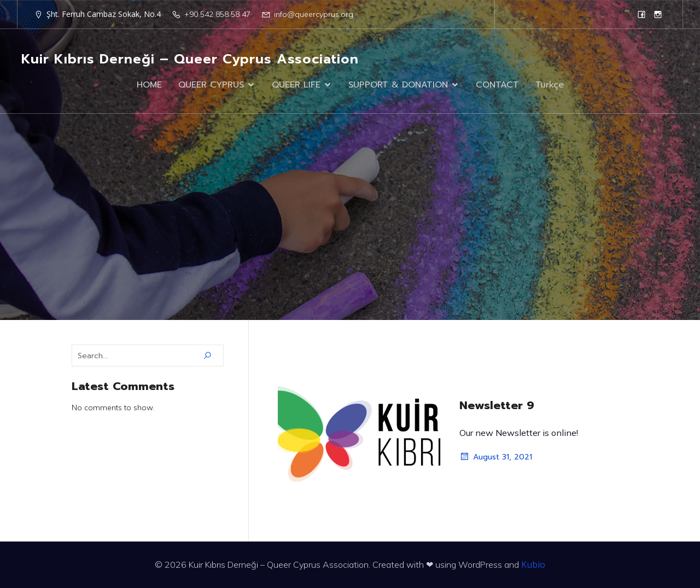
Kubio (533, 564)
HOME (149, 85)
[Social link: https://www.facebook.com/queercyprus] (641, 14)
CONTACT (497, 85)
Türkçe (550, 85)
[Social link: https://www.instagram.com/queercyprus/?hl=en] (658, 14)
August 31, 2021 (496, 457)
